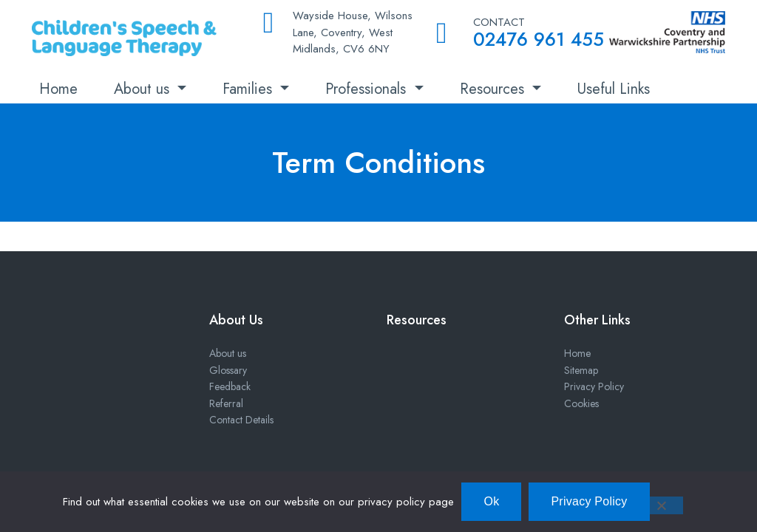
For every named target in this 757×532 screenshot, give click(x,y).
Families (249, 89)
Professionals (368, 89)
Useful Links (614, 89)
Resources (494, 89)
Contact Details (241, 420)
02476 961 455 (539, 39)
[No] (661, 505)
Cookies (581, 403)
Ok (491, 501)
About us (144, 89)
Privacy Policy (594, 386)
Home (58, 89)
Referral (226, 403)
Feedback (230, 386)
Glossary (228, 370)
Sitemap (581, 370)
